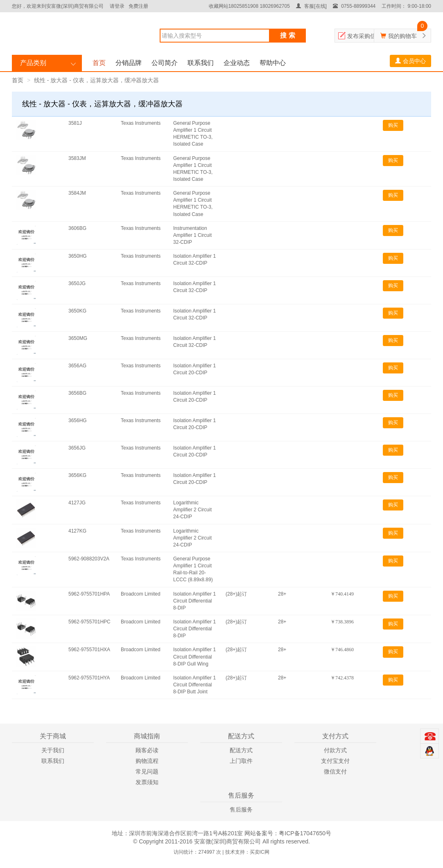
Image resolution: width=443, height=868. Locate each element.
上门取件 (241, 761)
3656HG (78, 421)
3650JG (77, 283)
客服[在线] (311, 6)
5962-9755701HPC (89, 622)
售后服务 (241, 810)
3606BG (77, 228)
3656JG (77, 448)
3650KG (77, 311)
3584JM (77, 193)
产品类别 (33, 63)
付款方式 (335, 750)
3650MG (78, 338)
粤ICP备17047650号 (305, 833)
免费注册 (138, 6)
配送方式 (241, 750)
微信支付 (335, 771)
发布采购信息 (364, 36)
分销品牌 (129, 63)
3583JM (77, 158)
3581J (75, 123)
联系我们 (201, 63)
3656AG (77, 366)
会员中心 (410, 61)
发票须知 (147, 782)
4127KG (77, 531)
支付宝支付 (335, 761)
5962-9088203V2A (89, 559)
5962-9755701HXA (89, 650)
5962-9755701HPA (89, 594)
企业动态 (237, 63)
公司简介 (165, 63)
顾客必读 (147, 750)
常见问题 (147, 771)
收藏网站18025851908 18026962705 (249, 6)
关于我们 (53, 750)
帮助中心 (273, 63)
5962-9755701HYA (89, 678)
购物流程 (147, 761)
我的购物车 (402, 36)
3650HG (78, 256)
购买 (393, 125)
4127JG (77, 503)
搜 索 (287, 35)
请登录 (117, 6)
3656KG (77, 475)
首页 (99, 63)
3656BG (77, 393)
